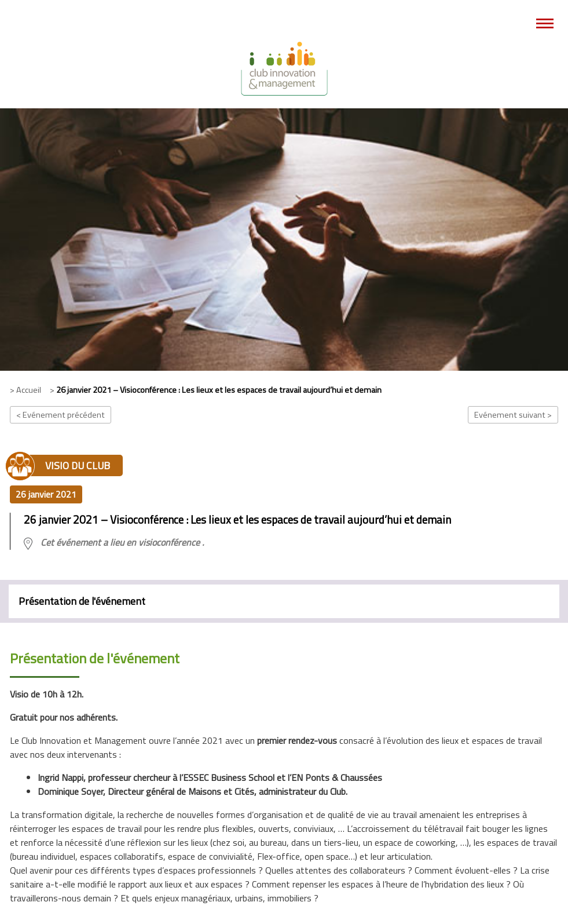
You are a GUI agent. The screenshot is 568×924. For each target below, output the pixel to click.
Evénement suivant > (513, 415)
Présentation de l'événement (82, 601)
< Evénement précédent (61, 415)
